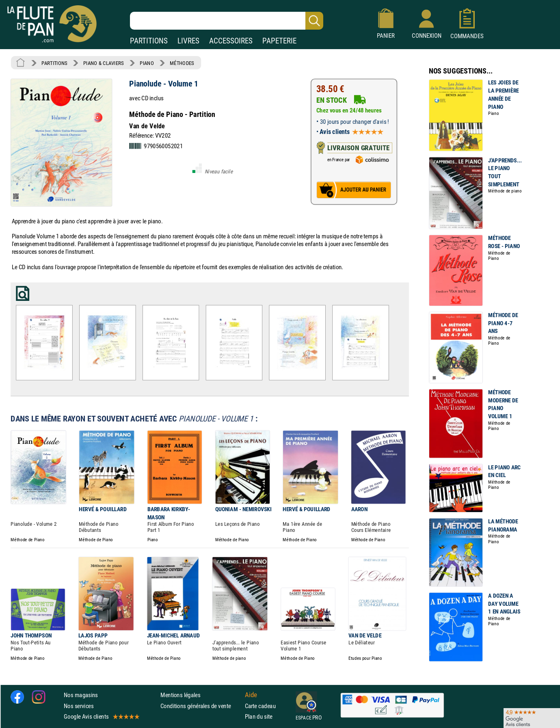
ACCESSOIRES (231, 41)
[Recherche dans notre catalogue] (227, 21)
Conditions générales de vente (201, 705)
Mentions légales (180, 695)
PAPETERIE (279, 41)
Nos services (79, 705)
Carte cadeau (260, 705)
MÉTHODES (182, 63)
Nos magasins (81, 695)
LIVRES (188, 41)
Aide (251, 695)
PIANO (147, 63)
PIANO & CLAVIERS (104, 63)
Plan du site (259, 716)
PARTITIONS (149, 41)
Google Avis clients (101, 716)
